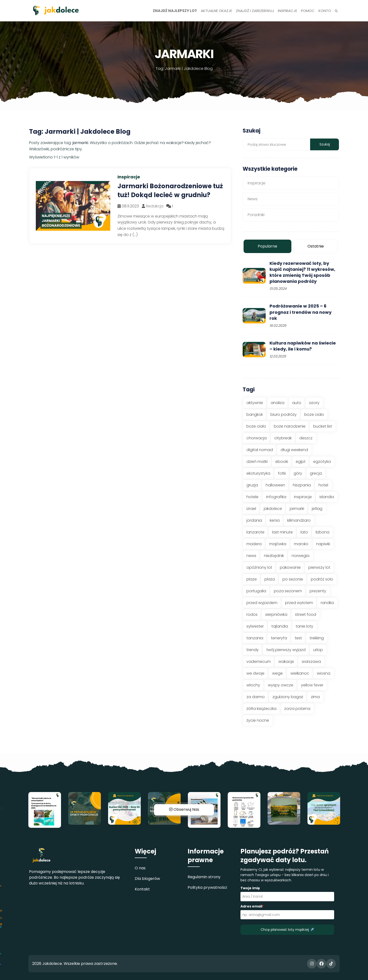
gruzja (252, 485)
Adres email (252, 906)
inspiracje (303, 497)
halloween (275, 485)
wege (277, 673)
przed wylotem (299, 603)
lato (304, 532)
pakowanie (290, 567)
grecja (316, 473)
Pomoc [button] (308, 11)
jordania (254, 520)
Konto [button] (325, 11)
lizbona (322, 532)
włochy (253, 685)
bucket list (323, 426)
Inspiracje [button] (288, 11)
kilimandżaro (299, 520)
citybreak (283, 438)
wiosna (324, 673)
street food (306, 614)
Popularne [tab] (267, 246)
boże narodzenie (290, 426)
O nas (140, 868)
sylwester (255, 626)
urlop (318, 650)
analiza (278, 403)
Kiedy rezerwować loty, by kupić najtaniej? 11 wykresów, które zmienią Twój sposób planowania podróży (302, 272)
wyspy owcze (281, 685)
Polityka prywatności (207, 887)
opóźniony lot (259, 567)
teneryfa (279, 638)
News (253, 199)
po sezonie (293, 579)
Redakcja (155, 206)
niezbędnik (274, 556)
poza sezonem (288, 591)
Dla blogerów (147, 879)
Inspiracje (257, 183)
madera (254, 544)
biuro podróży (284, 414)
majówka (278, 544)
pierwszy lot (319, 567)
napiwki (323, 544)
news (251, 556)
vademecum (259, 662)
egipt (301, 462)
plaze (252, 579)
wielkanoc (300, 673)
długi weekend (294, 450)
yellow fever (312, 685)
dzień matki (257, 462)
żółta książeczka (261, 709)
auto (297, 403)
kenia (275, 520)
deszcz (306, 438)
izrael (251, 509)
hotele (252, 497)
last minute (282, 532)
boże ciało (256, 426)
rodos (252, 614)
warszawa (311, 662)
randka (327, 603)
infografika (276, 497)
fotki (282, 473)
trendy (253, 650)
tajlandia (280, 626)
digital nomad (260, 450)
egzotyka (322, 462)
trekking (317, 638)
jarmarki (297, 509)
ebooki (282, 462)
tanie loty (304, 626)
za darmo (256, 697)
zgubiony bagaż (288, 697)
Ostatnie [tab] (316, 246)
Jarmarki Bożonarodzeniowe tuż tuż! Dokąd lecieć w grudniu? (170, 190)
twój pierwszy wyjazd (286, 650)
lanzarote (255, 532)
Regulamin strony (204, 877)
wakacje (286, 662)
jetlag (317, 509)
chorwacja (257, 438)
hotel (323, 485)
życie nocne (258, 720)
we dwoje (255, 673)
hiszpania (302, 485)
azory (314, 403)
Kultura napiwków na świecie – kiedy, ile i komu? (303, 346)
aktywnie (255, 403)
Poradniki (256, 215)
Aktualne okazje (216, 11)
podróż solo (322, 579)
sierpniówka (276, 614)
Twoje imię (250, 888)
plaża (270, 579)
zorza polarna (297, 709)
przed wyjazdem (262, 603)
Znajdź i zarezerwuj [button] (255, 11)
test (298, 638)
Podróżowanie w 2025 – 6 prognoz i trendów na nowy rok (301, 312)
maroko (301, 544)
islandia (327, 497)
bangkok (255, 414)
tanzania (255, 638)
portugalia (256, 591)
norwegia (301, 556)
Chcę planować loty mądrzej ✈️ (287, 930)
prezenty (318, 591)
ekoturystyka (258, 473)
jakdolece (273, 509)
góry (298, 473)
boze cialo (314, 414)
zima (315, 697)
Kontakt (142, 889)
